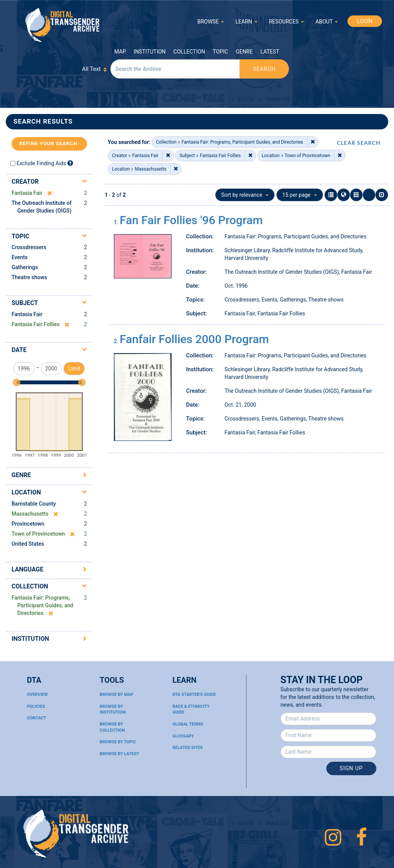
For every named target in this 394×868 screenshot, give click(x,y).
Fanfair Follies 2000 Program (194, 339)
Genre (244, 52)
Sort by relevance (245, 195)
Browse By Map (116, 695)
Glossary (183, 736)
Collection (189, 52)
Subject (25, 303)
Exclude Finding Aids (41, 163)
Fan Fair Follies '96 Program (191, 220)
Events (20, 257)
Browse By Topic (118, 742)
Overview (37, 695)
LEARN (246, 22)
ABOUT (327, 22)
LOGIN (365, 21)
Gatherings (25, 267)
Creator (25, 182)
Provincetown (28, 524)
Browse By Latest (119, 754)
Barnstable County (34, 504)
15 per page (300, 195)
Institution (149, 52)
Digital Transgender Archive (63, 25)
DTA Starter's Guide (194, 695)
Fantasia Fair (27, 314)
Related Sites (188, 748)
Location (26, 492)
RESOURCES (286, 22)
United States (28, 544)
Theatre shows (29, 277)
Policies (36, 706)
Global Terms (188, 724)
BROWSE (211, 22)
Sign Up (351, 768)
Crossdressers (29, 247)
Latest (270, 52)
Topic (220, 52)
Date (19, 350)
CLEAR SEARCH (359, 143)
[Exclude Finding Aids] (70, 163)
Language (28, 569)
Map (120, 52)
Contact (37, 718)
